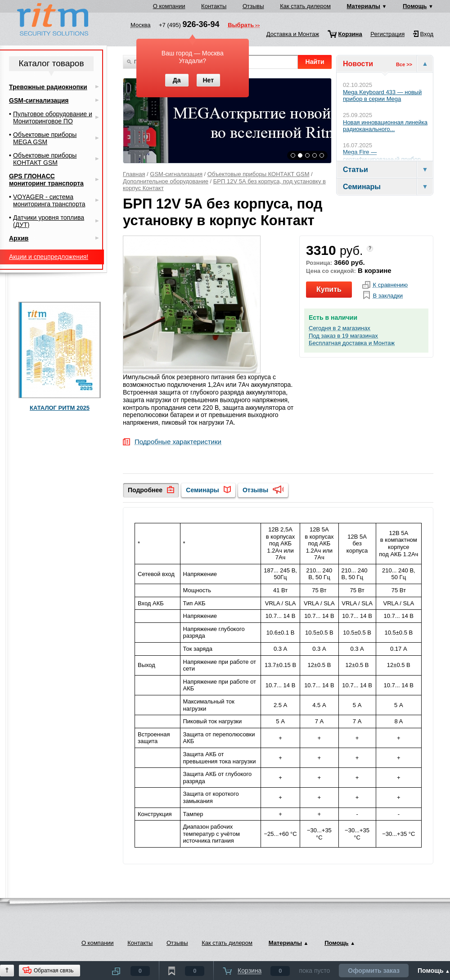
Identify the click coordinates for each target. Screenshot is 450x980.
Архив (19, 238)
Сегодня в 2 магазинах (340, 328)
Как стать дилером (305, 6)
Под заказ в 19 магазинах (343, 336)
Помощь (415, 6)
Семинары (202, 490)
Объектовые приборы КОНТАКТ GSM (259, 174)
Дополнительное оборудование (166, 181)
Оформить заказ (374, 971)
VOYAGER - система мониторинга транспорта (49, 200)
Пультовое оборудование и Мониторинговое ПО (53, 118)
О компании (169, 6)
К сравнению (390, 285)
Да (177, 80)
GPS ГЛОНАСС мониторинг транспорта (46, 180)
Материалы (364, 6)
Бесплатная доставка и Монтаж (352, 343)
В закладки (388, 296)
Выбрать (241, 26)
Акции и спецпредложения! (49, 257)
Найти (315, 62)
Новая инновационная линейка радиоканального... (385, 126)
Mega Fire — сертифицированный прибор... (384, 156)
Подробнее (145, 490)
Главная (134, 174)
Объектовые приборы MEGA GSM (45, 138)
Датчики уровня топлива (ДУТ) (49, 221)
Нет (208, 80)
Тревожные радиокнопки (48, 87)
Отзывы (253, 6)
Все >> (404, 64)
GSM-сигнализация (176, 174)
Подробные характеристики (178, 442)
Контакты (214, 6)
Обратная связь (54, 971)
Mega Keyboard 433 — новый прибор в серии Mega (382, 96)
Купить (329, 289)
